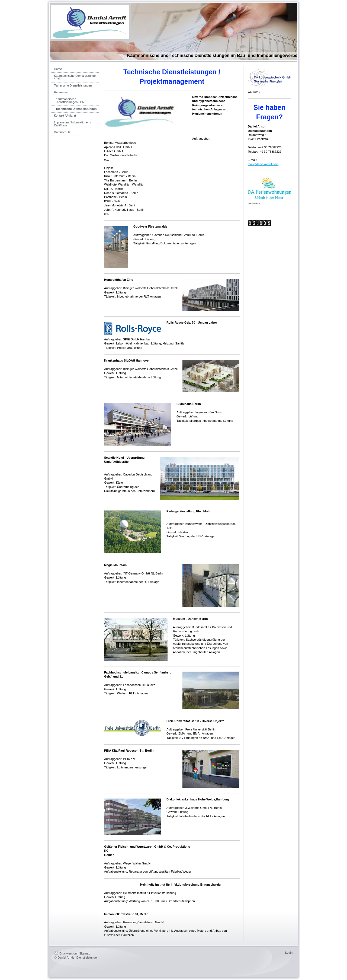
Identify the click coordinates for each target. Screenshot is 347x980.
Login (289, 953)
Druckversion (66, 953)
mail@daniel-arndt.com (263, 164)
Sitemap (85, 953)
